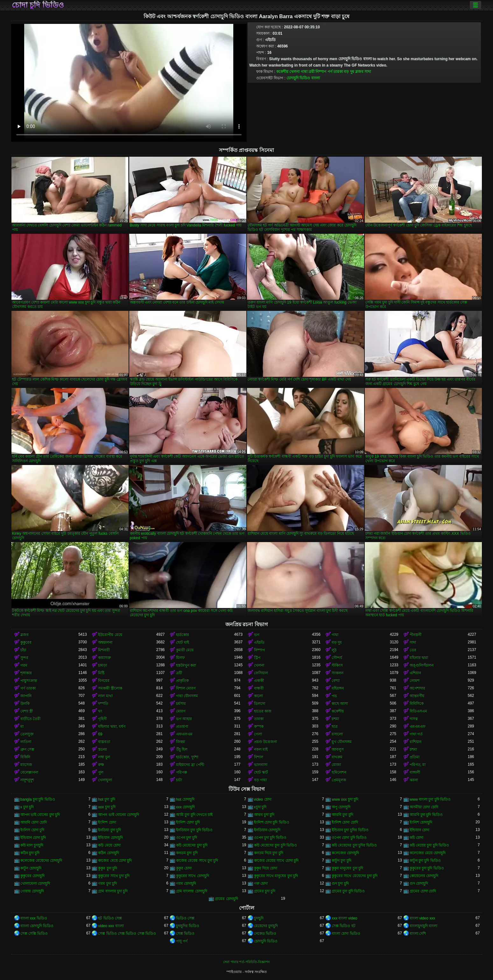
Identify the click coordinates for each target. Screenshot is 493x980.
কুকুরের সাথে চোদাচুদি (193, 876)
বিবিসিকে (417, 704)
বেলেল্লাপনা (29, 772)
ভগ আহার (184, 719)
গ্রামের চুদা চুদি (265, 891)
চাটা (179, 780)
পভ (334, 696)
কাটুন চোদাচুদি (31, 868)
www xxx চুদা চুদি (345, 799)
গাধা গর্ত (416, 734)
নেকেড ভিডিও (265, 934)
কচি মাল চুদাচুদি (32, 845)
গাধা (304, 72)
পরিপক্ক (182, 772)
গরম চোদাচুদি (186, 883)
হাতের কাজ (263, 711)
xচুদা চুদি (260, 807)
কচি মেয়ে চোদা (109, 845)
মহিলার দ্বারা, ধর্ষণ (112, 726)
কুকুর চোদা (184, 868)
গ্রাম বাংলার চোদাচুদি (192, 891)
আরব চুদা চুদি (264, 815)
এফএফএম (184, 734)
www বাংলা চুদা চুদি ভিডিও (430, 799)
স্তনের (102, 749)
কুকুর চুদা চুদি (108, 868)
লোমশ (415, 681)
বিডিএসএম (418, 711)
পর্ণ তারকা (335, 72)
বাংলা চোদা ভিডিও (346, 934)
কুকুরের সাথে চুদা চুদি (114, 876)
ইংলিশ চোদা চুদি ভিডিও (272, 822)
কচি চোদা (416, 838)
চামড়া (102, 665)
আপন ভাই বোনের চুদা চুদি (40, 815)
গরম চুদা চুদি (107, 883)
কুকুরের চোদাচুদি (32, 876)
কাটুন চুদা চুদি (342, 861)
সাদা (368, 72)
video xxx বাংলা (111, 926)
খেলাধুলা (105, 780)
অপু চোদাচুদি (341, 807)
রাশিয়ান (416, 742)
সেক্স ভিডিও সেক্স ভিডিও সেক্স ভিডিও (127, 934)
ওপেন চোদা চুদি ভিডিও (349, 838)
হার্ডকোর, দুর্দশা (187, 757)
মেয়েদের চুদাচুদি (266, 926)
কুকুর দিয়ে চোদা (266, 868)
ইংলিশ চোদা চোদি (345, 822)
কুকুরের (26, 642)
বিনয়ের (104, 681)
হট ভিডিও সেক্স (110, 918)
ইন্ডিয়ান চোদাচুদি (110, 838)
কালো (258, 696)
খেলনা (294, 72)
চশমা (335, 719)
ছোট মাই (183, 642)
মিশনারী (104, 650)
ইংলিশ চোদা (107, 822)
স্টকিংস (337, 665)
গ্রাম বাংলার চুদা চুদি (113, 891)
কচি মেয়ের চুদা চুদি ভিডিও (429, 845)
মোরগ (181, 711)
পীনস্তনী (416, 635)
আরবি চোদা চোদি (34, 822)
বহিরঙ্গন (338, 688)
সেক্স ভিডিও (185, 934)
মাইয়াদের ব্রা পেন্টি (190, 765)
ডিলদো (260, 704)
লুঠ (334, 650)
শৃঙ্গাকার (26, 673)
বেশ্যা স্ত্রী (27, 711)
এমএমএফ (418, 726)
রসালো (337, 734)
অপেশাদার (417, 688)
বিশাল (259, 757)
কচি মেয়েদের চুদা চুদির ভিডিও (354, 845)
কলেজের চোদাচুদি (345, 853)
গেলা (258, 734)
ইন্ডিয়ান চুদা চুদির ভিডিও (350, 830)
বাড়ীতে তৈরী (30, 719)
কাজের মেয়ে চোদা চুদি (115, 861)
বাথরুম (337, 757)
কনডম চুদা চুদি (187, 853)
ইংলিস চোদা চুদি (32, 830)
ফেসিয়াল (261, 673)
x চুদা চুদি (27, 807)
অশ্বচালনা (105, 642)
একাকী (259, 681)
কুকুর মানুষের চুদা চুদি (347, 868)
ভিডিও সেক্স (185, 918)
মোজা (336, 765)
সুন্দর (24, 658)
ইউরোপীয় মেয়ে (110, 635)
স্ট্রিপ (257, 658)
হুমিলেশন (339, 772)
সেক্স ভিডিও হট (344, 926)
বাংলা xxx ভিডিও (34, 918)
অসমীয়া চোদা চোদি (424, 807)
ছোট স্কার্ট (261, 772)
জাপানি (26, 696)
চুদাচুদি (259, 918)
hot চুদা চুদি (106, 799)
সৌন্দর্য (337, 658)
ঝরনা (414, 780)
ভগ (257, 635)
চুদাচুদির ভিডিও (188, 926)
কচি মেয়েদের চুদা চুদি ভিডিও (275, 845)
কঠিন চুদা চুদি (30, 853)
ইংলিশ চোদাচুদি (421, 822)
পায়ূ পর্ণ (182, 941)
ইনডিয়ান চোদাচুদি (267, 830)
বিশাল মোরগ (186, 688)
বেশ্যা (336, 681)
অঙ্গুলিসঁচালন (422, 665)
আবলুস (338, 749)
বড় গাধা (260, 780)
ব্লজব (359, 72)
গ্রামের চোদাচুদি (226, 899)
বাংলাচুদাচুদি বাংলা (423, 926)
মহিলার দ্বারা (419, 658)
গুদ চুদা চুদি (340, 883)
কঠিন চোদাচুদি (108, 853)
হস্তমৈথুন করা (186, 665)
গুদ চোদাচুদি (419, 883)
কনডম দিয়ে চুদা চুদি (269, 853)
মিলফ (180, 658)
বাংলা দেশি (418, 934)
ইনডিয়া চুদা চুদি (109, 830)
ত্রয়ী (311, 72)
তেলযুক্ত (27, 734)
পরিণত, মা (418, 765)
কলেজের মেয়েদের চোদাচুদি (41, 861)
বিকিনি (25, 757)
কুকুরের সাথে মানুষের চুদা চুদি (276, 876)
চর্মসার (181, 704)
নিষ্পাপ (321, 72)
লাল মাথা (105, 696)
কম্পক (259, 726)
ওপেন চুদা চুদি (187, 838)
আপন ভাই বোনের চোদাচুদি (119, 815)
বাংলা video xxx (422, 918)
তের (413, 650)
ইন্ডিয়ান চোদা (419, 830)
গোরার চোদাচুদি (32, 891)
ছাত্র (335, 726)
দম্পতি (103, 704)
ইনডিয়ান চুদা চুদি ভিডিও (194, 830)
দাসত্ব (414, 719)
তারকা (259, 719)
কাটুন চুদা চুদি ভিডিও (425, 861)
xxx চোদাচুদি (185, 807)
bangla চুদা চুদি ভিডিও (38, 799)
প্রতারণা (182, 726)
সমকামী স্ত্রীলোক (110, 688)
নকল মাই (261, 749)
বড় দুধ (349, 72)
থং (100, 711)
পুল (101, 772)
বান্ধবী (259, 688)
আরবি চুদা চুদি (342, 815)
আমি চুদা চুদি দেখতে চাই (194, 815)
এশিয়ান (415, 673)
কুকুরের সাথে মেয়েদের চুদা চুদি (355, 876)
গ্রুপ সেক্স (27, 749)
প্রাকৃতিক (182, 681)
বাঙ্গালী (415, 772)
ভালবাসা (261, 765)
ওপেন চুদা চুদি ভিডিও (270, 838)
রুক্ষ (101, 765)
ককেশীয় (282, 72)
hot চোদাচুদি (185, 799)
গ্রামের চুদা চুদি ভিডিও (348, 891)
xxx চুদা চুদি (107, 807)
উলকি (25, 704)
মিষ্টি (101, 673)
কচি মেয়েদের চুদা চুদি (192, 845)
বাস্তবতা (104, 742)
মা (22, 726)
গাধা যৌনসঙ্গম (187, 696)
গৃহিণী (102, 719)
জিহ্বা (180, 742)
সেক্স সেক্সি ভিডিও (34, 934)
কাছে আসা (340, 704)
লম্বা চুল (104, 757)
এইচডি (259, 642)
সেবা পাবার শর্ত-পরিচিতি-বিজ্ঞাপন (246, 962)
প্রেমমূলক (339, 780)
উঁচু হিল (182, 749)
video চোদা (263, 799)
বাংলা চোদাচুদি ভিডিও (37, 926)
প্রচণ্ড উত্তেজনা (265, 742)
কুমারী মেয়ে (185, 650)
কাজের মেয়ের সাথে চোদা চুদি (276, 861)
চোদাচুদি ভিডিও (266, 941)
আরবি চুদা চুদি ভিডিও (426, 815)
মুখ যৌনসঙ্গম (342, 742)
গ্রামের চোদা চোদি (423, 891)
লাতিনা (26, 742)
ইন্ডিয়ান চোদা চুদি (33, 838)
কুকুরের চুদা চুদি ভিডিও (427, 868)
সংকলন (338, 673)
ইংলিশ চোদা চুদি (188, 822)
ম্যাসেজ (26, 765)
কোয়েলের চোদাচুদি (424, 876)
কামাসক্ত (105, 658)
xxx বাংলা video (344, 918)
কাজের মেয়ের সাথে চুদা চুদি (197, 861)
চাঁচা (23, 650)
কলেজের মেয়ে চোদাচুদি (428, 853)
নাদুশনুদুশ (27, 780)
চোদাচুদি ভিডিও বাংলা (303, 78)
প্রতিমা (415, 757)
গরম (24, 665)
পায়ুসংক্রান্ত (29, 681)
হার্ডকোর (183, 635)
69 (100, 734)
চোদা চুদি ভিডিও (38, 5)
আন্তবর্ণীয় (417, 696)
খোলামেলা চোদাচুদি (35, 883)
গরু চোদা (261, 883)
